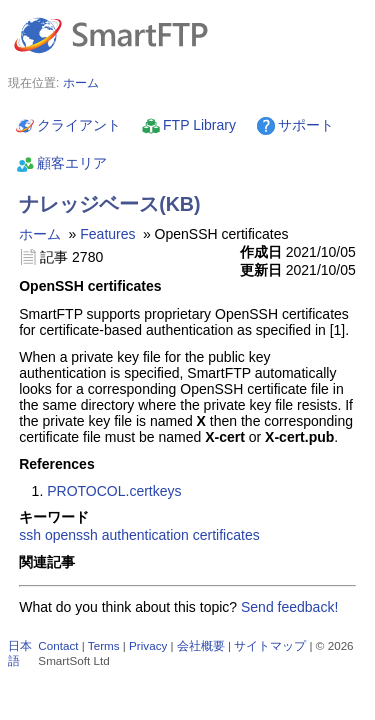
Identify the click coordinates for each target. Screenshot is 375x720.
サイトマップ (270, 645)
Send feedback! (289, 607)
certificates (226, 535)
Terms (104, 645)
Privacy (148, 645)
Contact (58, 645)
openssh (71, 535)
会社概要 (201, 645)
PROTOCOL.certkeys (114, 491)
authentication (145, 535)
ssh (30, 535)
